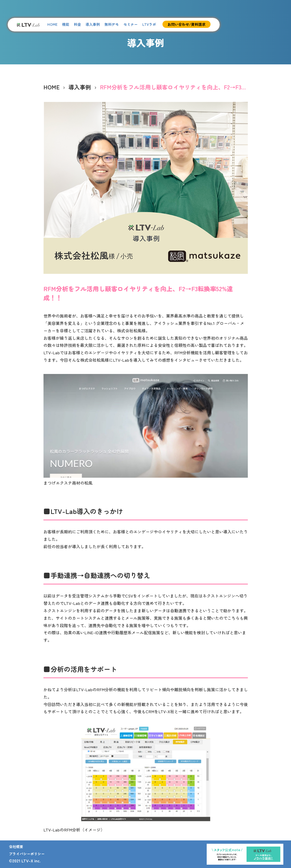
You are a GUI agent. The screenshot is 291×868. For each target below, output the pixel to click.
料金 (77, 24)
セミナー (131, 24)
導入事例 (93, 24)
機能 (66, 24)
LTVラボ (149, 24)
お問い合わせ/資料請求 (187, 24)
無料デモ (112, 24)
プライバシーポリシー (27, 854)
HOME (52, 24)
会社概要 (16, 847)
